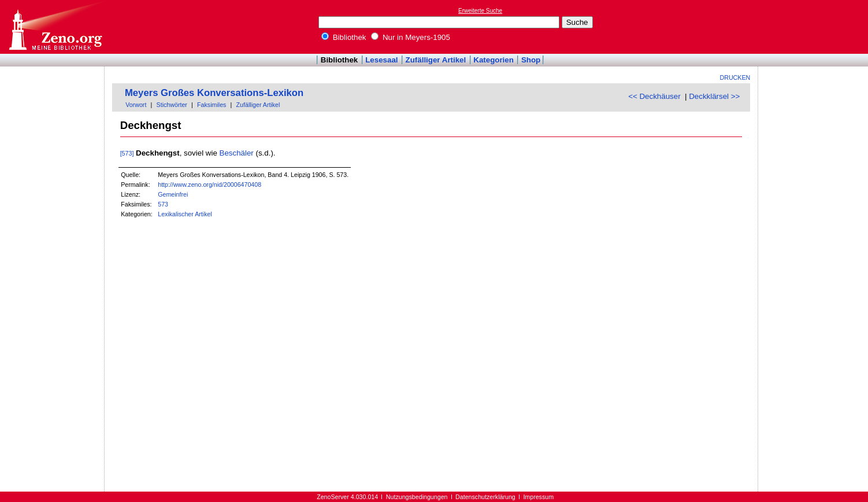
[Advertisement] (815, 27)
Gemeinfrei (173, 194)
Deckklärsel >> (714, 96)
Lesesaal (381, 60)
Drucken (735, 77)
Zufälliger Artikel (436, 60)
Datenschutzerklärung (485, 497)
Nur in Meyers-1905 (411, 37)
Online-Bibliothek (55, 27)
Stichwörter (172, 105)
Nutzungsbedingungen (417, 497)
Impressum (538, 497)
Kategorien (494, 60)
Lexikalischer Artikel (185, 214)
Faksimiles (212, 105)
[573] (127, 153)
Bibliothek (344, 37)
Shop (531, 60)
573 (163, 204)
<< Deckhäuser (654, 96)
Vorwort (136, 105)
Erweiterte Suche (480, 11)
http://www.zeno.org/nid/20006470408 (209, 184)
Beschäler (237, 153)
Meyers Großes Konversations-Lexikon (214, 93)
